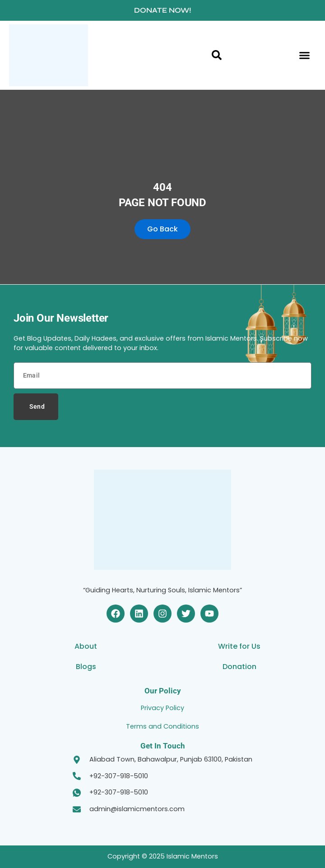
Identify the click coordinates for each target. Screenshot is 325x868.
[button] (305, 55)
